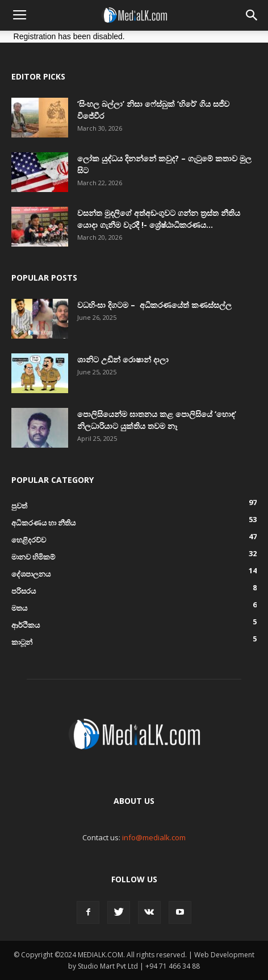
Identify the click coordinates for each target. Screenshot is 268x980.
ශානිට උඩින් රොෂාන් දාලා (123, 359)
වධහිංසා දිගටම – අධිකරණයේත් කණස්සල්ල (154, 305)
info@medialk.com (154, 837)
